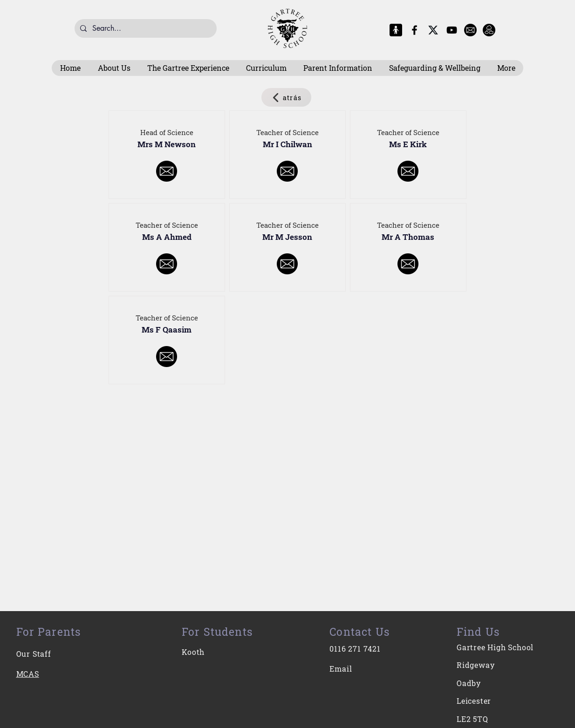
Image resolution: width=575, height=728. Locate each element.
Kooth (193, 652)
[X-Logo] (433, 30)
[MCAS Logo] (396, 30)
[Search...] (145, 28)
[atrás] (286, 97)
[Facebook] (414, 30)
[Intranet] (489, 30)
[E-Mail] (470, 30)
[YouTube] (452, 30)
